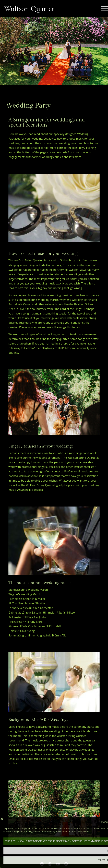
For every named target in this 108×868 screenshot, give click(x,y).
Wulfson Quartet (29, 9)
